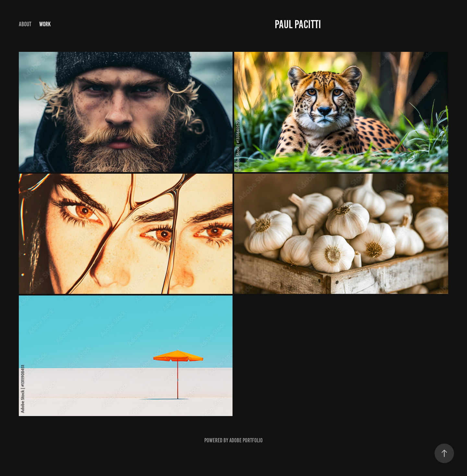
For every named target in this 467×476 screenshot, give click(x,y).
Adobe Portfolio (246, 440)
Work (45, 24)
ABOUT (25, 24)
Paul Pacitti (298, 24)
